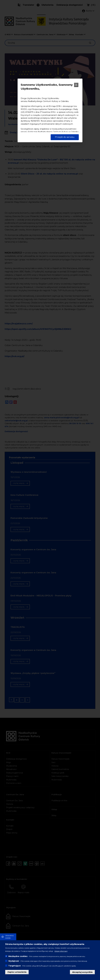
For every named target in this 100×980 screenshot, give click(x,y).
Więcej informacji (61, 951)
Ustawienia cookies (9, 937)
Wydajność (14, 961)
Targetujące (15, 966)
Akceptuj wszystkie (82, 972)
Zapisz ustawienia (17, 972)
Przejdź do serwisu (65, 137)
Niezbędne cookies (18, 956)
